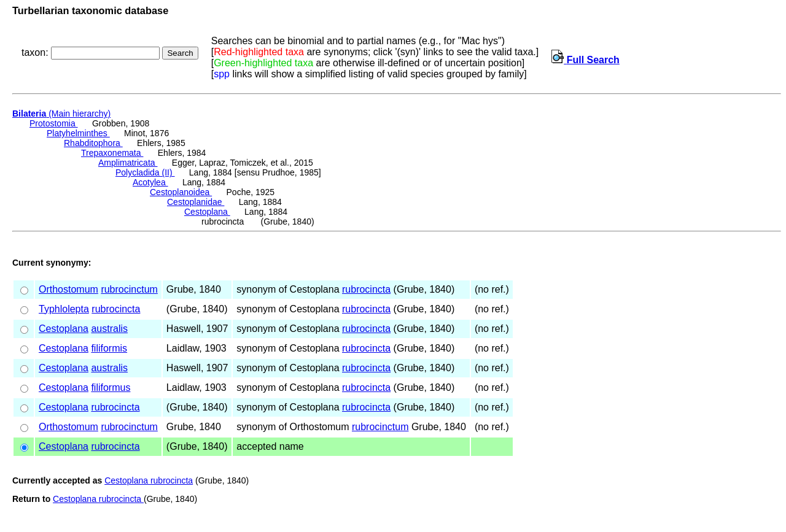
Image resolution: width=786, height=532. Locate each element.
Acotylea (150, 182)
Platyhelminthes (78, 133)
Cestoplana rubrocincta (149, 480)
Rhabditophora (93, 143)
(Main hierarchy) (61, 114)
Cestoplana (207, 212)
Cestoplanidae (196, 202)
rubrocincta (366, 289)
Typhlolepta (64, 309)
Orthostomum (68, 289)
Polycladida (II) (145, 172)
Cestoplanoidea (181, 192)
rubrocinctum (129, 289)
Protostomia (54, 123)
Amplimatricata (128, 163)
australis (109, 329)
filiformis (109, 348)
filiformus (111, 387)
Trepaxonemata (112, 153)
